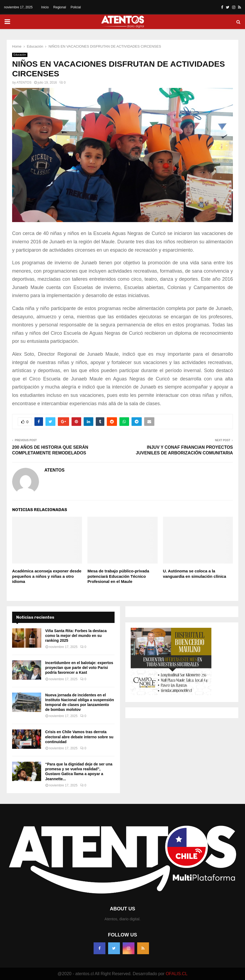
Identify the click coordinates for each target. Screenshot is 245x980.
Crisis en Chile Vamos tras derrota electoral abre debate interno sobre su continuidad (79, 737)
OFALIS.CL (177, 974)
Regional (60, 7)
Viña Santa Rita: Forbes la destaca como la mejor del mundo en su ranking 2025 (76, 636)
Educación (20, 55)
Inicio (45, 7)
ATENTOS (24, 83)
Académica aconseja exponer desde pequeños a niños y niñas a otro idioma (47, 576)
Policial (76, 7)
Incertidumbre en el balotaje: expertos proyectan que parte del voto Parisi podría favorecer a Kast (79, 668)
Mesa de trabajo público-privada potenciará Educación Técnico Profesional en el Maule (118, 576)
